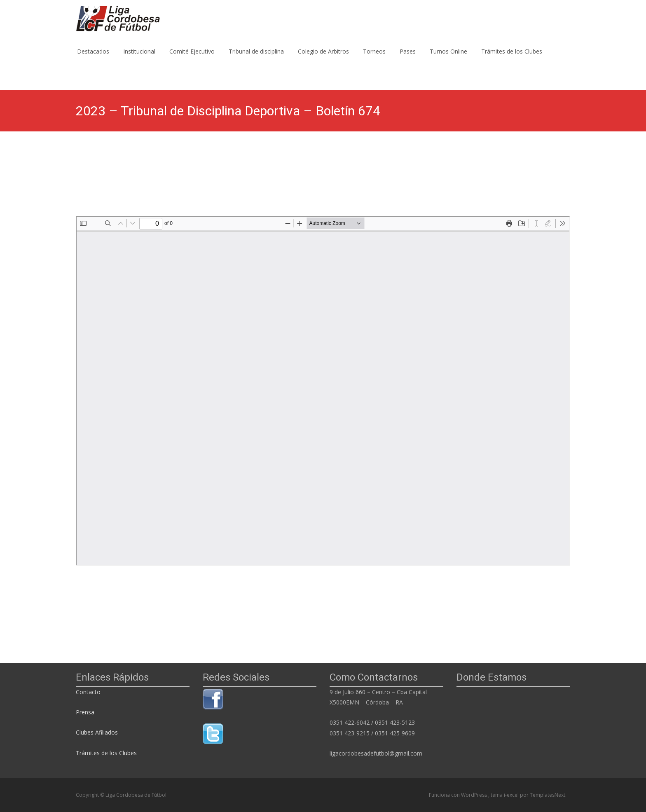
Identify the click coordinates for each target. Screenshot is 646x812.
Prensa (85, 712)
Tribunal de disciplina (256, 59)
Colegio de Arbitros (323, 59)
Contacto (89, 692)
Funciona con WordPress (459, 795)
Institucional (139, 59)
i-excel (512, 795)
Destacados (93, 59)
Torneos (374, 59)
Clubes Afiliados (97, 732)
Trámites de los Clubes (512, 59)
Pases (408, 59)
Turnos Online (448, 59)
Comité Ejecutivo (192, 59)
